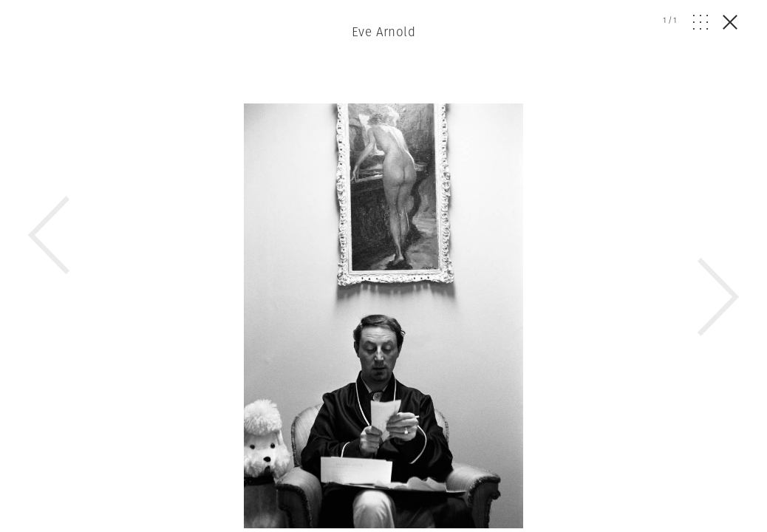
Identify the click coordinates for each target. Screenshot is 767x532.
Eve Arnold (383, 32)
